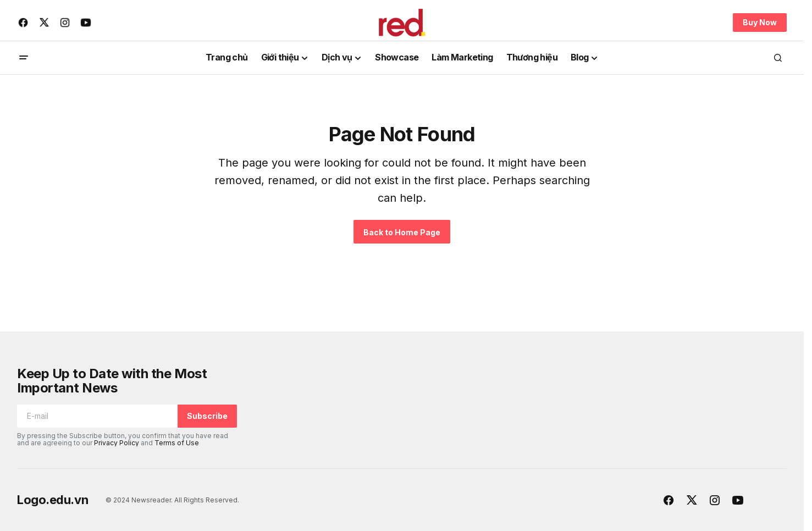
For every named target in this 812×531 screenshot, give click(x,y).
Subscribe (207, 416)
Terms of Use (177, 443)
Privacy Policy (117, 443)
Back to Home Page (402, 232)
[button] (24, 58)
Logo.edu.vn (53, 500)
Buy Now (760, 22)
